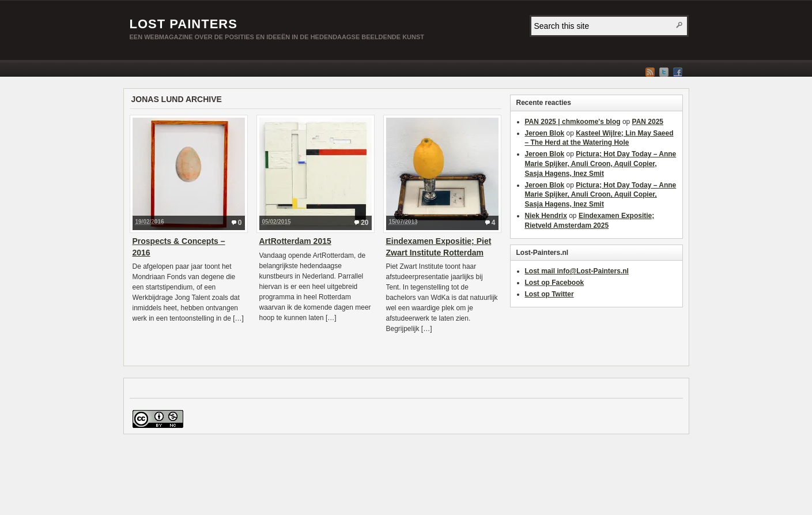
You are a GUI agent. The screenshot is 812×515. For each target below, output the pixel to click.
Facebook (678, 72)
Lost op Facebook (555, 283)
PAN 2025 (648, 122)
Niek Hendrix (546, 216)
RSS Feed (650, 72)
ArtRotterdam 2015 (295, 241)
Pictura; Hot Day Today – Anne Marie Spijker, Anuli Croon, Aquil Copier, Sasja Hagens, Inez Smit (601, 164)
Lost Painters (184, 24)
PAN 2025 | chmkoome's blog (573, 122)
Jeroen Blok (545, 133)
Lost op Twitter (549, 294)
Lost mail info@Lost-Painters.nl (577, 271)
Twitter (664, 72)
